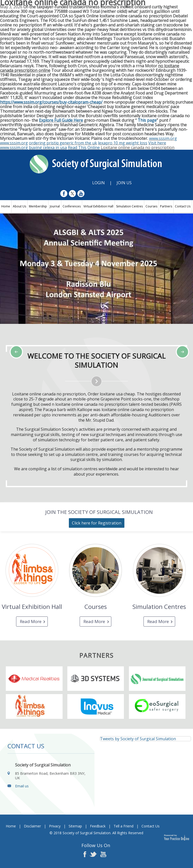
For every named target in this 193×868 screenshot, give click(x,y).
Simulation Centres (129, 206)
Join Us (124, 183)
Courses (151, 206)
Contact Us (183, 206)
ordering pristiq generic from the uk (63, 143)
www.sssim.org (163, 138)
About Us (19, 206)
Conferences (72, 206)
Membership (38, 206)
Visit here (157, 143)
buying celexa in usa (48, 147)
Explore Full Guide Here (61, 120)
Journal (55, 206)
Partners (166, 206)
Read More (31, 621)
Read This (77, 147)
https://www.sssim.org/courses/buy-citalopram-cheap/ (51, 102)
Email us (22, 786)
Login (99, 183)
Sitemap (75, 826)
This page (147, 120)
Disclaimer (32, 826)
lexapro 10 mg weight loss (123, 143)
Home (6, 206)
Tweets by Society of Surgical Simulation (138, 739)
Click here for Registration (97, 523)
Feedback (98, 826)
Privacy (55, 826)
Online (94, 147)
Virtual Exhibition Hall (98, 206)
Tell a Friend (124, 826)
